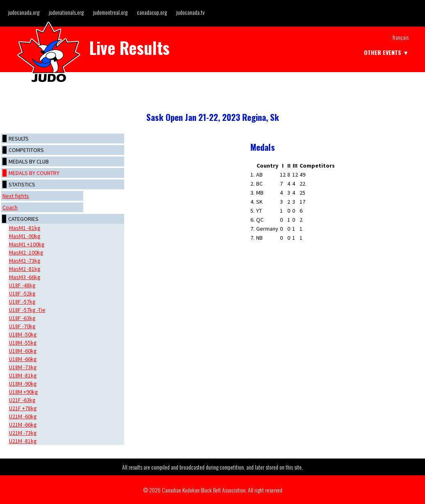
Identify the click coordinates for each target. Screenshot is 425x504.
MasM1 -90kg (25, 236)
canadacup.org (152, 12)
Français (401, 37)
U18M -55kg (23, 343)
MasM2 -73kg (25, 261)
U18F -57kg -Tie (27, 310)
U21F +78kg (23, 408)
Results (19, 138)
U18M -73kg (23, 367)
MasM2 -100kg (26, 252)
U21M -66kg (23, 425)
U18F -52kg (22, 293)
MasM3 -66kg (25, 277)
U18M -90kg (23, 384)
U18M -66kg (23, 359)
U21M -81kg (23, 441)
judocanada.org (24, 12)
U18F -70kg (22, 326)
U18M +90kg (24, 392)
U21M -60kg (23, 416)
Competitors (26, 150)
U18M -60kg (23, 351)
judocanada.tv (190, 12)
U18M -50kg (23, 334)
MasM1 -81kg (25, 228)
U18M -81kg (23, 375)
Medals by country (34, 173)
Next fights (16, 196)
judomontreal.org (110, 12)
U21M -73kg (23, 433)
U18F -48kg (22, 285)
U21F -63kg (22, 400)
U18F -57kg (22, 302)
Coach (10, 207)
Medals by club (29, 161)
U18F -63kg (22, 318)
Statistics (22, 184)
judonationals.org (66, 12)
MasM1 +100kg (27, 244)
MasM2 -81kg (25, 269)
